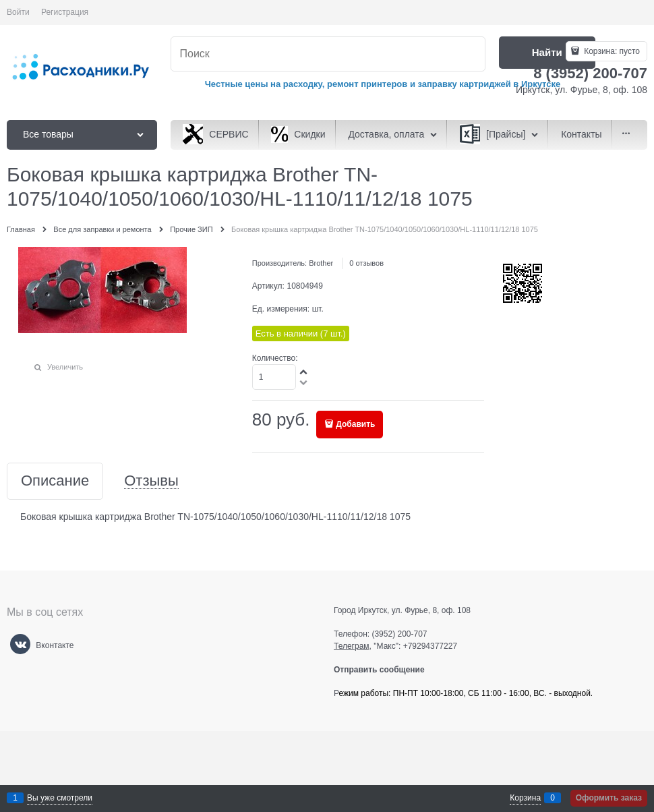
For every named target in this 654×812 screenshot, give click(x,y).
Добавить (355, 424)
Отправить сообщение (385, 670)
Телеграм (352, 646)
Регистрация (65, 12)
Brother (321, 263)
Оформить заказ (609, 798)
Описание (55, 481)
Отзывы (151, 481)
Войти (18, 12)
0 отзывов (366, 263)
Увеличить (65, 367)
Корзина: (611, 51)
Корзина (525, 798)
